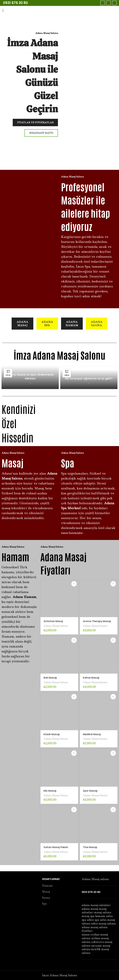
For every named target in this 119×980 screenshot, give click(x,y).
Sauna (46, 898)
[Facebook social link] (103, 3)
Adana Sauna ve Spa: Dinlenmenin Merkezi (30, 376)
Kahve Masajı (92, 678)
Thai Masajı (90, 847)
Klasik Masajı (52, 734)
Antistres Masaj (54, 621)
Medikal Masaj (92, 734)
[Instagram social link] (114, 3)
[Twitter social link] (108, 3)
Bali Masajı (51, 678)
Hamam (47, 886)
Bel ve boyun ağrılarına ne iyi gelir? (89, 378)
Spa (44, 904)
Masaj (46, 892)
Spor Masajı (91, 791)
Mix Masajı (50, 791)
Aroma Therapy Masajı (98, 621)
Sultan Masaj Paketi (56, 847)
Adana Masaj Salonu (57, 626)
